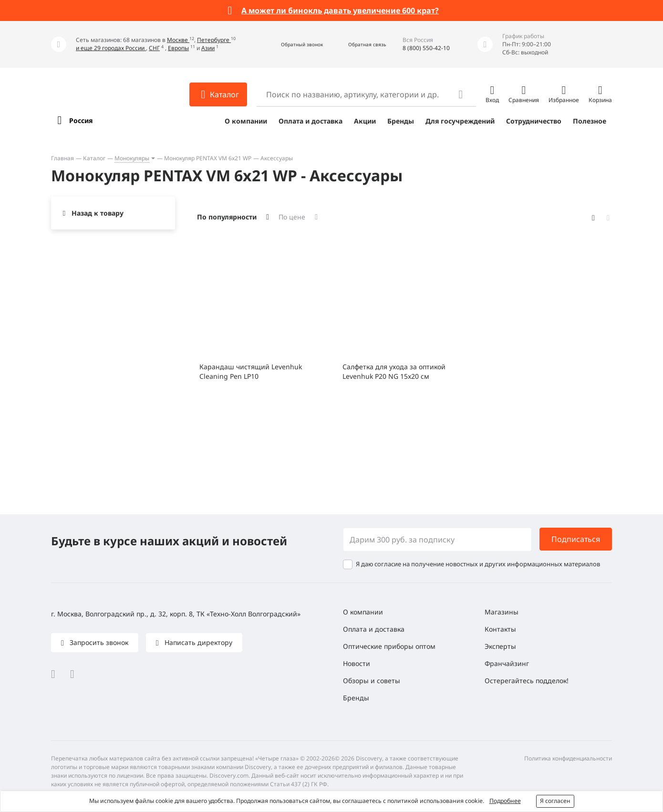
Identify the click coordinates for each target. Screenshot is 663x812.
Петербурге (214, 40)
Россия (81, 120)
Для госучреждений (460, 121)
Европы (178, 48)
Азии (208, 48)
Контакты (500, 629)
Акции (365, 121)
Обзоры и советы (372, 681)
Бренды (401, 121)
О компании (246, 121)
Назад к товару (98, 213)
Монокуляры (132, 158)
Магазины (502, 612)
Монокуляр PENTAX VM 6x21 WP (208, 158)
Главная (62, 158)
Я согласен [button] (555, 801)
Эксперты (500, 646)
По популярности (227, 217)
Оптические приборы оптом (389, 646)
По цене (292, 217)
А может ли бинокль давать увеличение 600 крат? (340, 10)
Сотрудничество (534, 121)
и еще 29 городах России (111, 48)
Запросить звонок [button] (98, 642)
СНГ (154, 48)
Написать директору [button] (197, 642)
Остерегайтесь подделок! (527, 681)
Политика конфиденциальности (568, 758)
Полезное (590, 121)
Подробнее (505, 801)
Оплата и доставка (311, 121)
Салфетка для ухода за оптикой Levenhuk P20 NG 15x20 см (394, 371)
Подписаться (576, 539)
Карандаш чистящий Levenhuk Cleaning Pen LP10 (251, 371)
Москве (178, 40)
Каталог (94, 158)
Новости (357, 663)
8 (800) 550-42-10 (426, 48)
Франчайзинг (507, 663)
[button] (292, 45)
